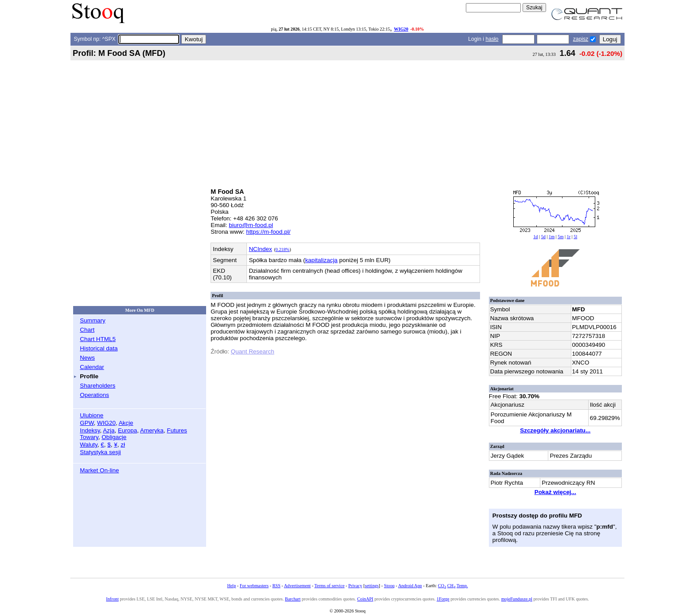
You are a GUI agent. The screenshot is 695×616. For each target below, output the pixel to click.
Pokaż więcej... (555, 492)
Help (231, 586)
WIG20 (401, 29)
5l (575, 237)
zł (123, 445)
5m (560, 237)
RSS (276, 586)
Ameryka (152, 430)
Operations (94, 395)
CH (451, 586)
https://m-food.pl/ (268, 232)
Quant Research (253, 351)
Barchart (293, 599)
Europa (127, 430)
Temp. (462, 586)
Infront (112, 599)
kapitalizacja (321, 260)
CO (442, 586)
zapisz (581, 39)
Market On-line (99, 470)
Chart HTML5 (98, 339)
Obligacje (114, 437)
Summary (93, 320)
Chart (87, 330)
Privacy (355, 586)
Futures (177, 430)
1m (552, 237)
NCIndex (260, 249)
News (87, 358)
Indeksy (90, 430)
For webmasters (254, 586)
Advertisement (297, 586)
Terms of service (329, 586)
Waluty (89, 445)
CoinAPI (365, 599)
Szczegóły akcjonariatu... (555, 430)
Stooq (389, 586)
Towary (89, 437)
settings (372, 586)
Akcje (126, 423)
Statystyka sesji (100, 452)
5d (543, 237)
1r (569, 237)
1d (535, 237)
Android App (410, 586)
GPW (87, 423)
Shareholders (98, 386)
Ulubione (92, 415)
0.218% (283, 249)
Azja (109, 430)
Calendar (92, 367)
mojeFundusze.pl (517, 599)
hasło (492, 39)
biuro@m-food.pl (251, 225)
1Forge (443, 599)
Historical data (99, 348)
